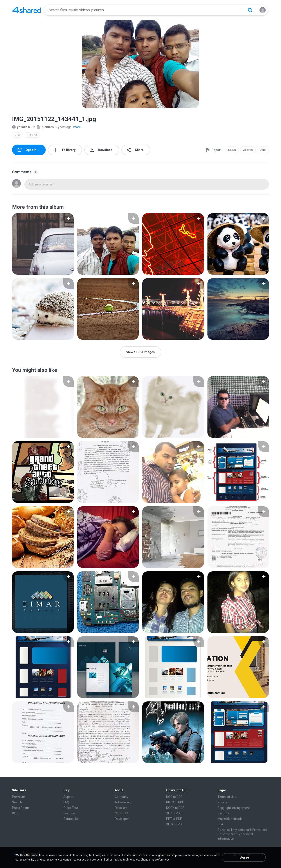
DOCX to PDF (175, 808)
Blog (15, 813)
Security (223, 813)
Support (69, 797)
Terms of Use (227, 797)
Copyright (122, 813)
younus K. (22, 127)
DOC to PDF (174, 797)
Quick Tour (71, 808)
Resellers (121, 808)
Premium (19, 797)
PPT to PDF (174, 819)
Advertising (123, 802)
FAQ (66, 802)
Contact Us (71, 819)
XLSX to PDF (175, 824)
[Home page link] (27, 10)
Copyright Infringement (234, 808)
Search (17, 802)
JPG (17, 135)
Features (70, 813)
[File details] (43, 244)
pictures (45, 127)
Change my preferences (155, 860)
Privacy (223, 802)
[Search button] (250, 10)
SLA (220, 824)
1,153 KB (32, 135)
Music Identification (231, 819)
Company (122, 797)
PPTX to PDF (175, 802)
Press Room (21, 808)
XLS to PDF (174, 813)
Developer (122, 819)
